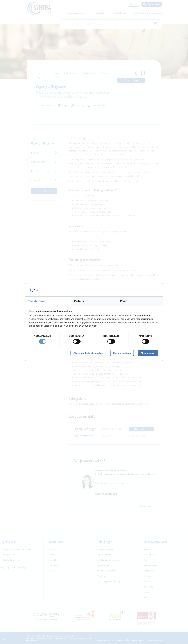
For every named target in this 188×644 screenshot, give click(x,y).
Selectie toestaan (122, 353)
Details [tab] (79, 301)
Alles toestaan (148, 353)
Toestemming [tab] (38, 301)
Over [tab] (123, 301)
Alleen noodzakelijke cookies (88, 353)
